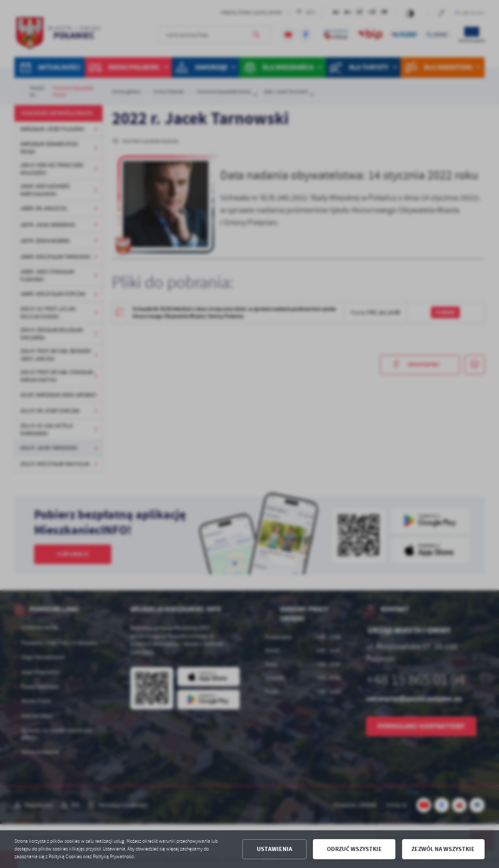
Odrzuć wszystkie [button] (354, 849)
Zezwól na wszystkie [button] (443, 849)
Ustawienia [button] (275, 849)
